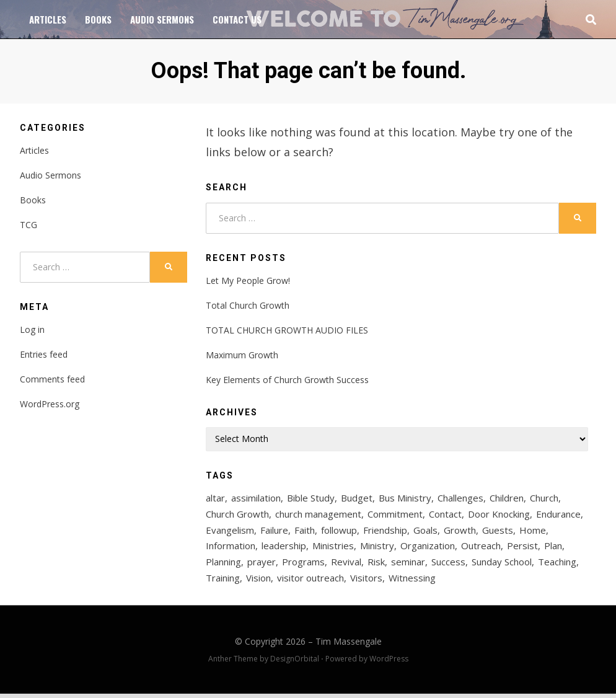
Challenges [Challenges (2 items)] (460, 498)
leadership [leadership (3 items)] (284, 549)
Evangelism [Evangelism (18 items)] (230, 532)
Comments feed (52, 379)
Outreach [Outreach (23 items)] (481, 549)
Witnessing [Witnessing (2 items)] (412, 582)
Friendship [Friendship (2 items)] (385, 532)
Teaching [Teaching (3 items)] (557, 565)
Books (98, 19)
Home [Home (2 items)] (533, 532)
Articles (48, 19)
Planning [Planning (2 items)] (223, 565)
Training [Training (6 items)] (223, 582)
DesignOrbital (295, 663)
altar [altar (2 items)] (215, 498)
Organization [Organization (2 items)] (428, 549)
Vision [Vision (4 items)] (258, 582)
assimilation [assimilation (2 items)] (256, 498)
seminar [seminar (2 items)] (408, 565)
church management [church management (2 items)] (318, 515)
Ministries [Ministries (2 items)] (333, 549)
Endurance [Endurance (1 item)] (558, 515)
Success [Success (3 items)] (448, 565)
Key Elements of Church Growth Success (287, 380)
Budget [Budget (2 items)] (357, 498)
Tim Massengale (349, 646)
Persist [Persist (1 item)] (522, 549)
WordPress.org (50, 404)
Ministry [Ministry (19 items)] (377, 549)
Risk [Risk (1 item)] (376, 565)
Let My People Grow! (248, 281)
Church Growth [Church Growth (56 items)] (237, 515)
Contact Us (237, 19)
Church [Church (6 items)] (544, 498)
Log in (32, 329)
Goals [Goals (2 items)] (425, 532)
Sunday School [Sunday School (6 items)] (502, 565)
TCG (29, 225)
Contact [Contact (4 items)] (445, 515)
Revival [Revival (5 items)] (346, 565)
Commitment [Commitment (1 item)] (395, 515)
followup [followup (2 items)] (339, 532)
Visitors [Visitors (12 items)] (366, 582)
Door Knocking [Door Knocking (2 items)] (499, 515)
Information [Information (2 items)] (231, 549)
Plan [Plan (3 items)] (553, 549)
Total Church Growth (248, 305)
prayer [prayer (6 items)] (262, 565)
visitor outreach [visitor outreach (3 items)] (310, 582)
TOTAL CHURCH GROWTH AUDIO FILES (287, 330)
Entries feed (44, 354)
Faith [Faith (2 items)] (305, 532)
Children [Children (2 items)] (507, 498)
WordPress (389, 663)
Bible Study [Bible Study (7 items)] (311, 498)
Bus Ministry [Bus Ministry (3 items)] (405, 498)
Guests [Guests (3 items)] (498, 532)
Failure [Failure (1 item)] (274, 532)
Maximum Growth (242, 355)
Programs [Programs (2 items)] (303, 565)
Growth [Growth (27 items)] (460, 532)
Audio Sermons (162, 19)
